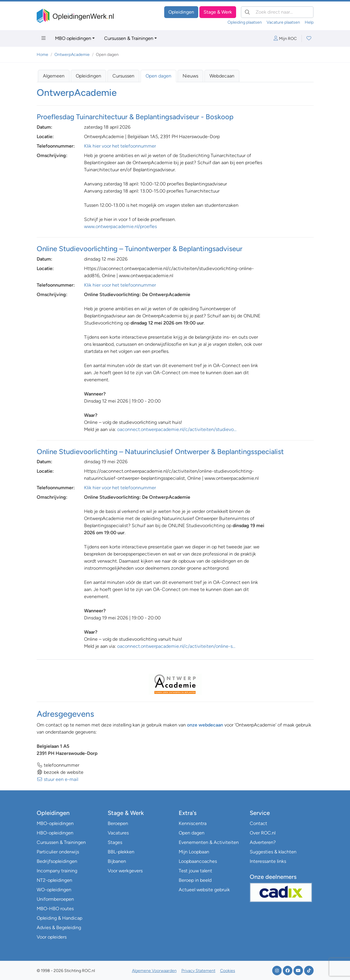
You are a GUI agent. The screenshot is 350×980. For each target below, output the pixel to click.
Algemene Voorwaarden (154, 971)
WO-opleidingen (54, 890)
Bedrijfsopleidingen (57, 861)
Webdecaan (222, 76)
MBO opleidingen (73, 38)
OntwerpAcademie (72, 55)
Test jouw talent (195, 871)
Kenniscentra (193, 823)
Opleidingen (181, 12)
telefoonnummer (58, 765)
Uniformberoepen (55, 899)
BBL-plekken (121, 852)
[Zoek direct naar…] (277, 12)
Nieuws (190, 76)
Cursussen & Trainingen (129, 38)
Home (42, 55)
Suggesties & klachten (273, 852)
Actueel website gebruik (204, 890)
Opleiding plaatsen (245, 22)
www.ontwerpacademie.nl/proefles (120, 226)
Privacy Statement (198, 971)
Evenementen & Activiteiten (209, 842)
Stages (115, 842)
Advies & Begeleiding (59, 927)
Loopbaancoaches (198, 861)
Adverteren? (263, 842)
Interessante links (268, 861)
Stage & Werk (218, 12)
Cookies (228, 971)
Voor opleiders (52, 937)
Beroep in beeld (195, 880)
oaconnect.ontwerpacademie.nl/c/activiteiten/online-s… (176, 646)
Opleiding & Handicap (59, 918)
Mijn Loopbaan (194, 852)
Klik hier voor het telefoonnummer (120, 146)
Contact (258, 823)
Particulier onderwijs (58, 852)
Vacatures (118, 833)
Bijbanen (117, 861)
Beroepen (118, 823)
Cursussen (123, 76)
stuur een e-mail (57, 779)
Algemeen (54, 76)
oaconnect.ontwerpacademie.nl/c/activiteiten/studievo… (177, 429)
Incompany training (57, 871)
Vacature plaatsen (283, 22)
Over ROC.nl (263, 833)
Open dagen (158, 76)
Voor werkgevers (125, 871)
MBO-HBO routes (55, 909)
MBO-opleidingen (55, 823)
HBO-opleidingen (55, 833)
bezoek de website (60, 772)
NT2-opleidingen (54, 880)
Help (309, 22)
